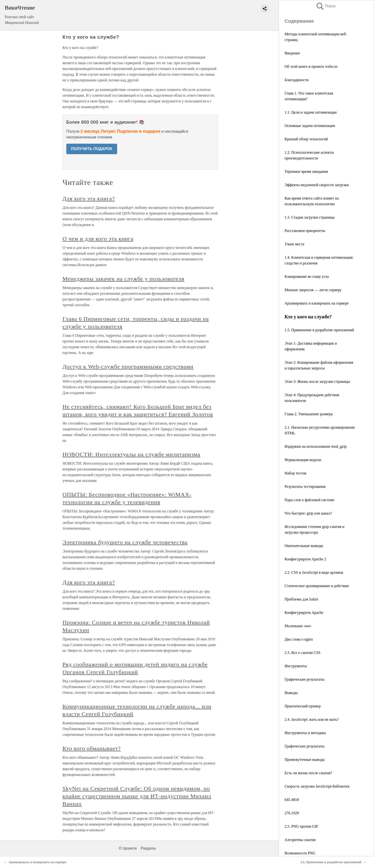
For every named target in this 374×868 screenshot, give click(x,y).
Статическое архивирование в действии (317, 586)
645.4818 (292, 800)
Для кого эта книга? (89, 199)
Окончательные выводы (304, 546)
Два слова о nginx (299, 639)
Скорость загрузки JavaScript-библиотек (317, 786)
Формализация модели (303, 460)
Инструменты (296, 666)
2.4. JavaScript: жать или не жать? (312, 719)
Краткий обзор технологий (306, 139)
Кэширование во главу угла (307, 276)
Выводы (291, 693)
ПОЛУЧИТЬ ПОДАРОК (92, 149)
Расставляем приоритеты (305, 231)
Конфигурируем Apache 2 (305, 559)
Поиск (326, 6)
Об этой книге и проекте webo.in (311, 66)
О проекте (128, 848)
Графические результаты (304, 679)
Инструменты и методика (305, 733)
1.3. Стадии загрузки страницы (310, 217)
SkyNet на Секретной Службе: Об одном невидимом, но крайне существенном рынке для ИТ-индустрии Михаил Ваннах (137, 796)
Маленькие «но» (298, 626)
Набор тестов (295, 473)
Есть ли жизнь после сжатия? (308, 773)
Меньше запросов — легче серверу (313, 290)
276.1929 (292, 813)
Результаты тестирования (305, 487)
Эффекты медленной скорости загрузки (317, 185)
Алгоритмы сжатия (300, 840)
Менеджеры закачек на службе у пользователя (123, 279)
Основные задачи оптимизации (310, 126)
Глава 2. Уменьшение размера (309, 414)
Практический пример (303, 706)
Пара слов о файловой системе (309, 500)
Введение (292, 53)
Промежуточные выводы (305, 760)
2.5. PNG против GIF (301, 826)
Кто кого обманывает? (92, 748)
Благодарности (297, 80)
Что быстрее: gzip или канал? (308, 513)
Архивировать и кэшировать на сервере (317, 303)
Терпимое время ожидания (306, 171)
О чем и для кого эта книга (98, 239)
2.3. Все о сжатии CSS (303, 653)
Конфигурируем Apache (304, 613)
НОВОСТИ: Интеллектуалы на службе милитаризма (131, 454)
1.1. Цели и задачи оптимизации (311, 112)
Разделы (148, 848)
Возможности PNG (300, 853)
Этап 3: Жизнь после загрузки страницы (317, 381)
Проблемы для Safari (301, 599)
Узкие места (294, 244)
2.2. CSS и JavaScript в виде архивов (314, 572)
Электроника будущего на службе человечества (125, 542)
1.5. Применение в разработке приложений (319, 330)
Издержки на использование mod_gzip (316, 446)
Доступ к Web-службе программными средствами (128, 367)
